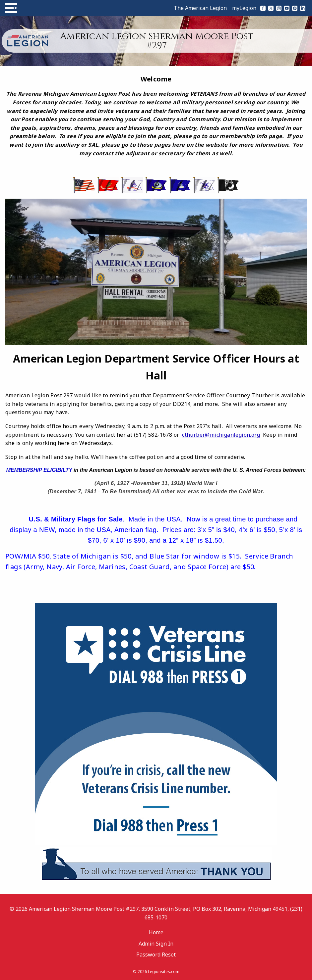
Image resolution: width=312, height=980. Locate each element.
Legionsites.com (164, 972)
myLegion (244, 8)
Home (156, 932)
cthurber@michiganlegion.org (221, 435)
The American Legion (200, 8)
